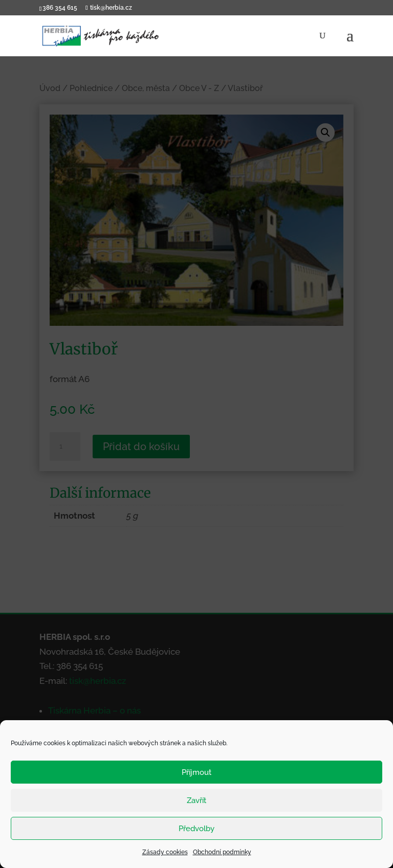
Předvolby (196, 829)
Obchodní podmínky (222, 852)
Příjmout (196, 772)
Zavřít (196, 800)
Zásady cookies (165, 852)
